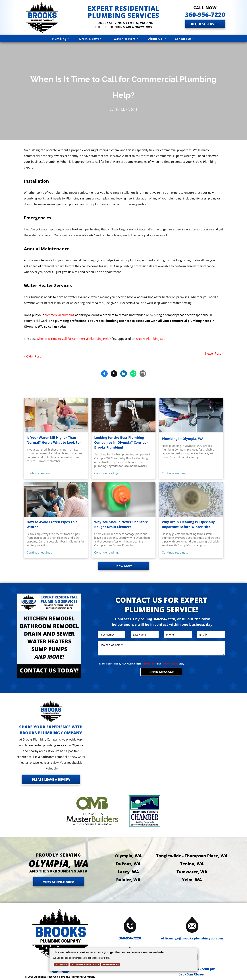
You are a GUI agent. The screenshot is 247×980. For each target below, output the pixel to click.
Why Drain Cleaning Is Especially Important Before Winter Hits (188, 524)
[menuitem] (61, 39)
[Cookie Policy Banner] (124, 959)
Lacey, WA (128, 872)
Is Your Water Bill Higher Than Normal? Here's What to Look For (54, 440)
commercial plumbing (60, 315)
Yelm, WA (192, 880)
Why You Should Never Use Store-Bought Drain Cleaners (122, 524)
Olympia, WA (128, 856)
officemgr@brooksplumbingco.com (192, 938)
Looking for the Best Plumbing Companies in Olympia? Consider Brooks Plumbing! (121, 442)
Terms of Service (170, 664)
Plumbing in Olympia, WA (183, 439)
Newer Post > (214, 354)
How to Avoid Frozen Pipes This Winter (52, 524)
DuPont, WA (128, 864)
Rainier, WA (128, 880)
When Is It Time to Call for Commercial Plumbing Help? (74, 339)
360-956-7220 (130, 938)
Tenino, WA (192, 864)
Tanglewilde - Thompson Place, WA (192, 856)
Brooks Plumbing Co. (150, 339)
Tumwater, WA (192, 872)
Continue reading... (40, 473)
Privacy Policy (150, 664)
